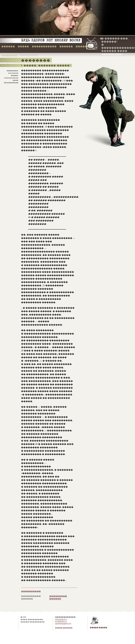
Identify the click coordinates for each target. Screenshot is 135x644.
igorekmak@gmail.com (63, 623)
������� (84, 46)
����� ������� (64, 628)
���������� (31, 591)
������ (8, 46)
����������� (44, 46)
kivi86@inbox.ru (61, 621)
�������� (29, 55)
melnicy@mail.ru (61, 619)
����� (23, 46)
